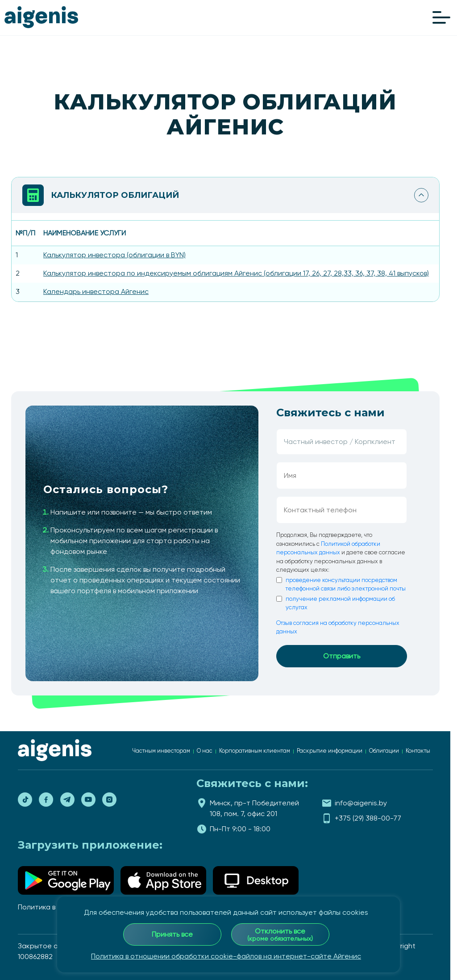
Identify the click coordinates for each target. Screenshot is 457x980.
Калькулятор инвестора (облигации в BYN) (114, 255)
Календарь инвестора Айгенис (96, 291)
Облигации (384, 751)
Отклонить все (280, 934)
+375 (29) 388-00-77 (368, 818)
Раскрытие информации (330, 751)
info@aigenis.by (361, 803)
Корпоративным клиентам (255, 751)
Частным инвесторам (161, 751)
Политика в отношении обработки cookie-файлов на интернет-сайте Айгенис (226, 956)
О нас (205, 751)
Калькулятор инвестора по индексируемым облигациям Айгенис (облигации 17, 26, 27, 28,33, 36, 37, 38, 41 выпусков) (236, 273)
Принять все (172, 934)
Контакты (418, 751)
